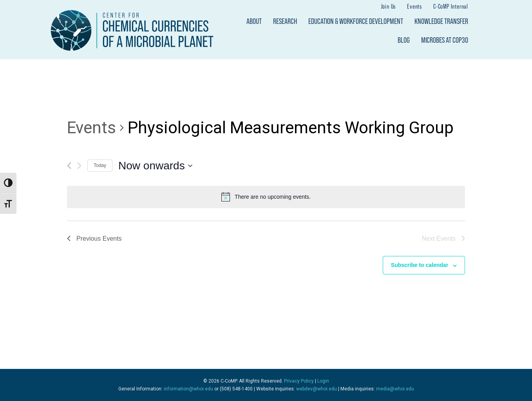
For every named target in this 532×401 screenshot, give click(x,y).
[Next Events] (79, 166)
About (254, 21)
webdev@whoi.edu (317, 389)
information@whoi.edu (188, 389)
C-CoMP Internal (451, 6)
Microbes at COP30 (445, 40)
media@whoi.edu (395, 389)
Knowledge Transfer (441, 21)
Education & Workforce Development (356, 21)
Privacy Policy (299, 381)
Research (285, 21)
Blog (404, 40)
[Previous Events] (69, 166)
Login (323, 381)
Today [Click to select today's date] (100, 165)
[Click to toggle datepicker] (155, 166)
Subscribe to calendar (420, 265)
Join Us (388, 6)
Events (414, 6)
